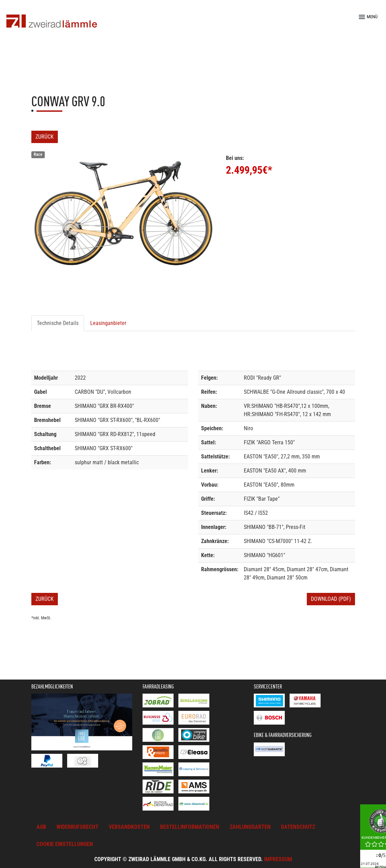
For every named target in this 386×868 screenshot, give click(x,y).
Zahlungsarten (250, 827)
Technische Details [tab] (58, 323)
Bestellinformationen (190, 827)
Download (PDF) (331, 599)
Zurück (45, 137)
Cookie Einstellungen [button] (65, 844)
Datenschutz (298, 827)
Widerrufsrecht (77, 827)
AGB (41, 827)
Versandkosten (129, 827)
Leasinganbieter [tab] (108, 323)
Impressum (278, 859)
